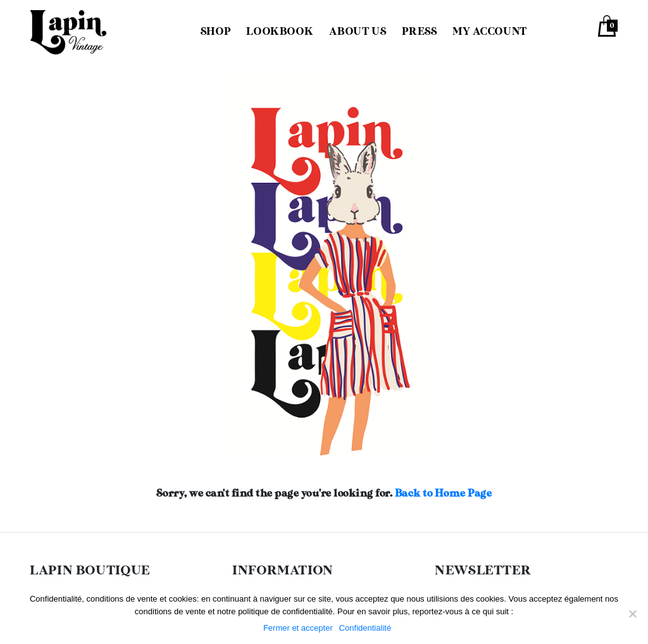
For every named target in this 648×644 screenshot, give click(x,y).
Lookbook (280, 32)
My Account (489, 32)
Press (419, 32)
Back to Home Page (444, 494)
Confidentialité (365, 628)
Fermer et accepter (298, 628)
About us (358, 32)
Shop (216, 32)
